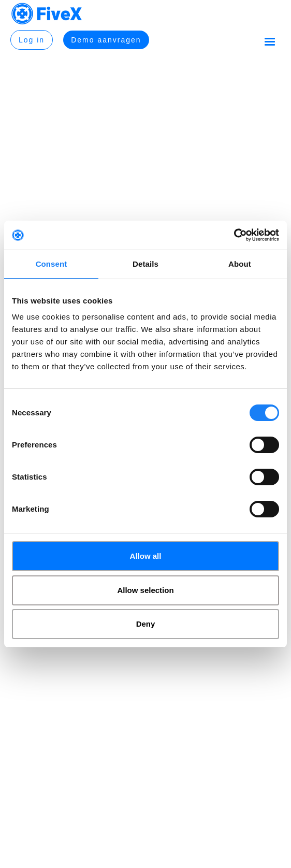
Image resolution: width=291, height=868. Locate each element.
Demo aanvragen (106, 40)
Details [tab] (146, 264)
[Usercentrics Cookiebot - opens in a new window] (234, 235)
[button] (270, 41)
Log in (32, 40)
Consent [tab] (52, 264)
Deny (146, 624)
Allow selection (145, 590)
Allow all (146, 556)
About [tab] (240, 264)
